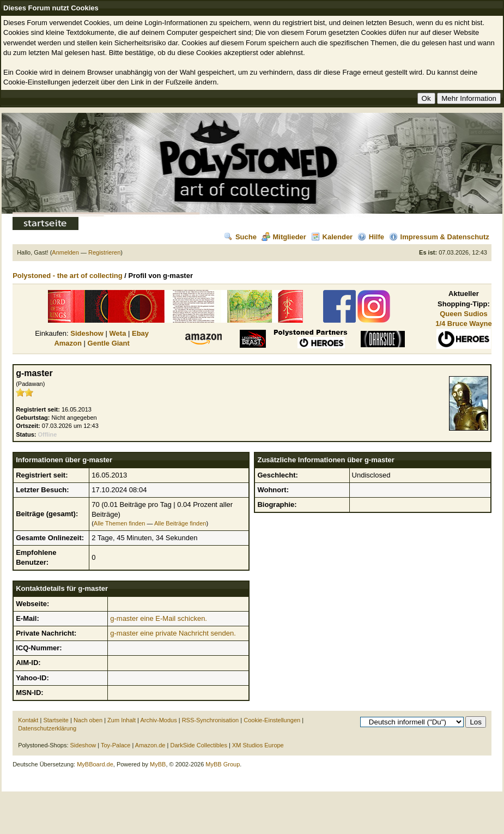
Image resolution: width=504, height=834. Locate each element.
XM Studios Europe (258, 745)
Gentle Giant (109, 343)
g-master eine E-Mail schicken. (159, 618)
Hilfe (371, 237)
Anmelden (65, 252)
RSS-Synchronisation (211, 720)
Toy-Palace (116, 745)
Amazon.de (150, 745)
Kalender (332, 237)
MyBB (158, 764)
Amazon (68, 343)
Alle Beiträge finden (180, 523)
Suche (240, 237)
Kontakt (28, 720)
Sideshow (87, 333)
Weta (118, 333)
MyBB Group (223, 764)
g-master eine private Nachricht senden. (173, 633)
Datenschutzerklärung (47, 728)
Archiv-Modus (158, 720)
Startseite (56, 720)
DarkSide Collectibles (199, 745)
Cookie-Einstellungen (272, 720)
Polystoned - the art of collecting (68, 276)
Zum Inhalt (122, 720)
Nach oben (88, 720)
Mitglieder (284, 237)
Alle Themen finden (120, 523)
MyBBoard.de (95, 764)
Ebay (140, 333)
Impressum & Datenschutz (439, 237)
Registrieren (104, 252)
